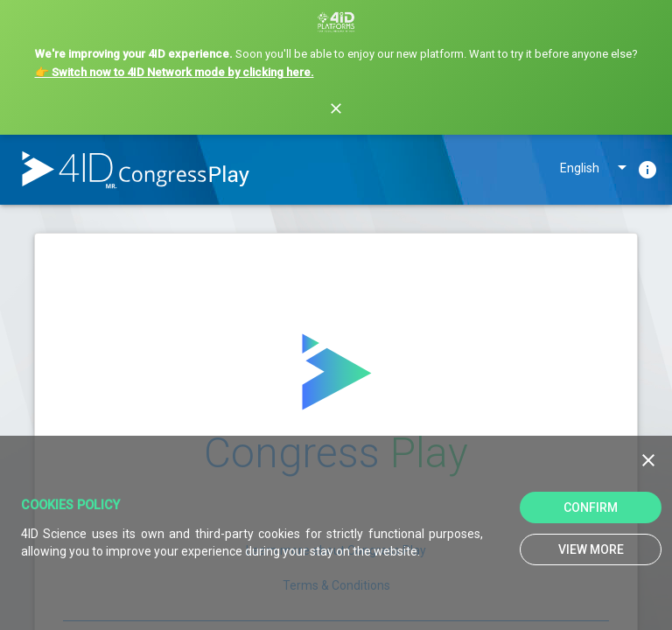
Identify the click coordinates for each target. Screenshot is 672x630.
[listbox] (595, 172)
